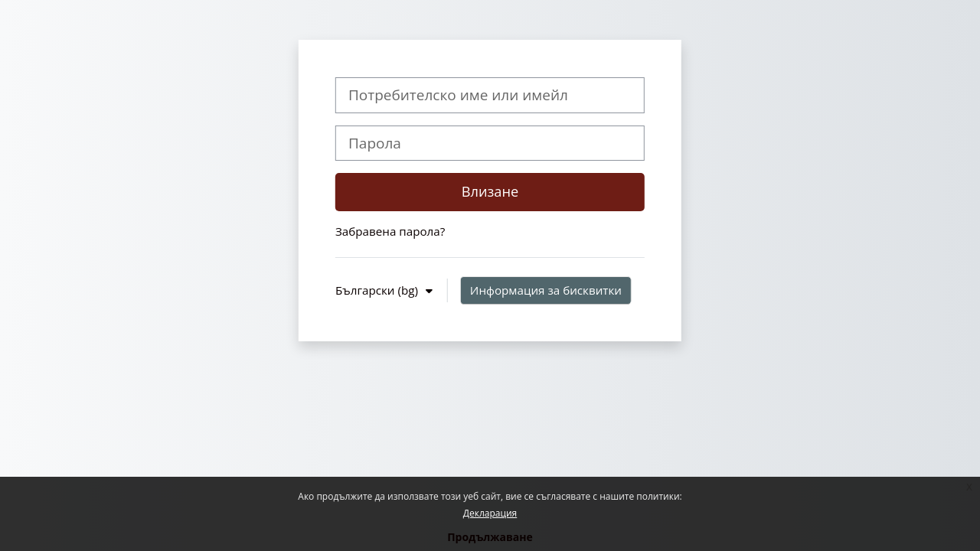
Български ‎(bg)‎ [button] (378, 290)
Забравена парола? (390, 231)
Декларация (490, 513)
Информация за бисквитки (546, 290)
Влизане (490, 191)
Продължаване (490, 537)
